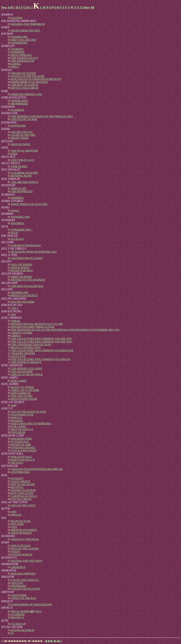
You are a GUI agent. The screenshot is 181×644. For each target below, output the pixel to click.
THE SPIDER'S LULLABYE (27, 369)
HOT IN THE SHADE (23, 484)
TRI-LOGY (17, 463)
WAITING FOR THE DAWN (27, 561)
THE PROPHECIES (22, 191)
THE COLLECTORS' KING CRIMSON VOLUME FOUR (42, 350)
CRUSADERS (19, 595)
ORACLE (16, 515)
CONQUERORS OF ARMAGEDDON (32, 605)
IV (12, 633)
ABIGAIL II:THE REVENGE (27, 374)
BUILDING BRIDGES (23, 574)
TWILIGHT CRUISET (23, 448)
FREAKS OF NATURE (24, 73)
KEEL (14, 154)
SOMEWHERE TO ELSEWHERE (29, 82)
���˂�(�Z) (53, 641)
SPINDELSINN (20, 101)
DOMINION (18, 52)
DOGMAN (17, 421)
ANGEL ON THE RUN (24, 598)
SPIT (14, 512)
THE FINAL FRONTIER (25, 151)
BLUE (15, 233)
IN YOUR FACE (20, 442)
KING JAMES (19, 381)
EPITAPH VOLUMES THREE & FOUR (33, 327)
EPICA (15, 67)
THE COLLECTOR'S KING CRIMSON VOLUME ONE (41, 339)
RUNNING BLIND (21, 176)
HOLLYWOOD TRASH (24, 399)
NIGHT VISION (20, 138)
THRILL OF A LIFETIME (25, 390)
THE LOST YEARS (22, 396)
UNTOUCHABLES (22, 554)
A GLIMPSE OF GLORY (25, 173)
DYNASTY (17, 478)
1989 (14, 405)
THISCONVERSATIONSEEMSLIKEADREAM (37, 469)
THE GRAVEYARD (22, 371)
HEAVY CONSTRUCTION (26, 347)
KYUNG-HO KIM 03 (23, 630)
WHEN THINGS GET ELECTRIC (30, 204)
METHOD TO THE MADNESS (28, 280)
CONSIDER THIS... (22, 230)
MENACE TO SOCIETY (25, 295)
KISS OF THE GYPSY (23, 505)
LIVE (14, 527)
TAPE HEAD (18, 432)
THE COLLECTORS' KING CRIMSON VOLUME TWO (42, 342)
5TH (13, 315)
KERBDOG (17, 198)
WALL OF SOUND (21, 265)
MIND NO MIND (21, 144)
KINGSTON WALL (22, 457)
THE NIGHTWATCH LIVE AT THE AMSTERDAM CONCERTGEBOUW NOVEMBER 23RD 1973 (65, 330)
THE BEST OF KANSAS (25, 85)
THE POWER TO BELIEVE (26, 362)
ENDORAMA (19, 586)
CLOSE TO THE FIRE (23, 135)
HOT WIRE (17, 524)
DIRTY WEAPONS (22, 277)
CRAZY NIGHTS (21, 481)
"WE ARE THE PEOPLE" (25, 182)
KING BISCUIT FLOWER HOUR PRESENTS (36, 79)
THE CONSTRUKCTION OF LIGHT (31, 344)
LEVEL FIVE (18, 356)
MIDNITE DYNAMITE (24, 530)
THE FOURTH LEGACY (25, 58)
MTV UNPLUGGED (22, 493)
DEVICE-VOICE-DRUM (25, 88)
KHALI (15, 211)
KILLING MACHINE (23, 302)
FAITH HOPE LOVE (22, 415)
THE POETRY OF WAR (24, 119)
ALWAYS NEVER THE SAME (28, 76)
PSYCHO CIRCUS (21, 499)
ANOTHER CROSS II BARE (27, 258)
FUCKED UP (18, 624)
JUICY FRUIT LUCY (23, 160)
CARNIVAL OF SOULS (24, 496)
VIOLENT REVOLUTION (25, 589)
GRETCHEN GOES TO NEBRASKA (31, 423)
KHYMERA (18, 223)
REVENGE (17, 487)
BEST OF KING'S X (22, 429)
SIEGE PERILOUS (21, 55)
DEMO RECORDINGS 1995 (27, 94)
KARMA (16, 64)
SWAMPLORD (19, 37)
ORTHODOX (18, 567)
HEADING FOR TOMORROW (28, 24)
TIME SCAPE (19, 188)
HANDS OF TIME (21, 445)
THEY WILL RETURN (24, 40)
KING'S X (17, 418)
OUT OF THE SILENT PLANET (29, 412)
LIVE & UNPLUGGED (24, 450)
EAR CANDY (19, 426)
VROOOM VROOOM (23, 353)
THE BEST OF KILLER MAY (27, 286)
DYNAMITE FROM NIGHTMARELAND (34, 252)
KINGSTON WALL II (23, 460)
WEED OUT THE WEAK (25, 539)
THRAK (16, 321)
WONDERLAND (21, 217)
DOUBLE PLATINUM (23, 490)
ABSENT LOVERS (22, 333)
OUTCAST (17, 583)
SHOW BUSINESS (21, 533)
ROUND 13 (17, 617)
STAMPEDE (18, 614)
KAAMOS (17, 18)
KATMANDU (19, 126)
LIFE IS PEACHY (21, 546)
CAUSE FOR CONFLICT (25, 580)
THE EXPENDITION (23, 61)
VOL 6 (15, 308)
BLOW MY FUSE (21, 521)
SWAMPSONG (19, 43)
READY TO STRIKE (22, 387)
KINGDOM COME (22, 439)
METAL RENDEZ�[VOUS (26, 611)
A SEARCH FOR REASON (26, 245)
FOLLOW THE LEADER (25, 549)
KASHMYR (18, 110)
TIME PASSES (19, 166)
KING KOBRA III (21, 393)
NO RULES (17, 239)
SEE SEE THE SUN (22, 132)
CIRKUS (16, 336)
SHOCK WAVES (20, 267)
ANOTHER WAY (21, 472)
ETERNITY (17, 49)
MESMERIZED (20, 104)
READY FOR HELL (22, 270)
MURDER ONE (20, 292)
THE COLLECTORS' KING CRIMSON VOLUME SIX (41, 359)
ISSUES (15, 552)
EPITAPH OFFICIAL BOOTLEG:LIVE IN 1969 (37, 324)
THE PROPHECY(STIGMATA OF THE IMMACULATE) (42, 116)
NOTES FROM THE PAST (26, 30)
